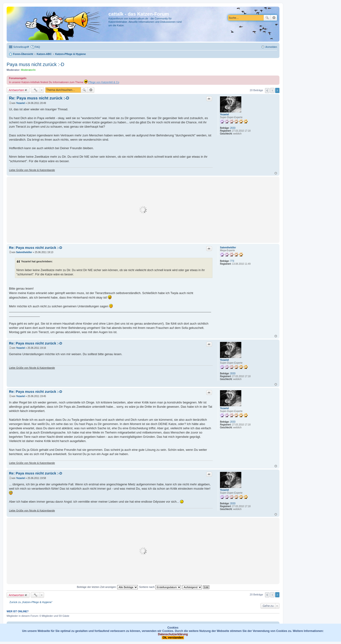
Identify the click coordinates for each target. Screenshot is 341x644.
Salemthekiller (228, 248)
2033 (233, 128)
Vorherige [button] (267, 91)
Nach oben (276, 173)
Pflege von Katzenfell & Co (104, 82)
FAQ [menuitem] (37, 47)
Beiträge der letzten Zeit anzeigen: (107, 587)
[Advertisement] (143, 210)
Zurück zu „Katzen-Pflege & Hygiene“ (31, 602)
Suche (267, 18)
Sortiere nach (160, 587)
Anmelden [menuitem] (271, 47)
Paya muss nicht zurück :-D (35, 64)
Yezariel (224, 114)
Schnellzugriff (21, 47)
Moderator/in (28, 70)
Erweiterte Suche (274, 18)
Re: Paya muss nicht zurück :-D (39, 98)
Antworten (16, 90)
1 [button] (272, 90)
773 (232, 261)
